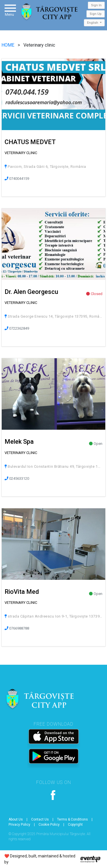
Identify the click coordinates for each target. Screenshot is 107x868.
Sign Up (96, 14)
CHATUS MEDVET (30, 142)
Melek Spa (19, 442)
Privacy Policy (19, 825)
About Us (16, 819)
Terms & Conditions (72, 819)
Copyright (75, 825)
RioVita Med (22, 592)
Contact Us (40, 819)
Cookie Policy (49, 825)
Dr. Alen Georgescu (31, 292)
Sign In (96, 5)
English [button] (93, 23)
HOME (8, 45)
